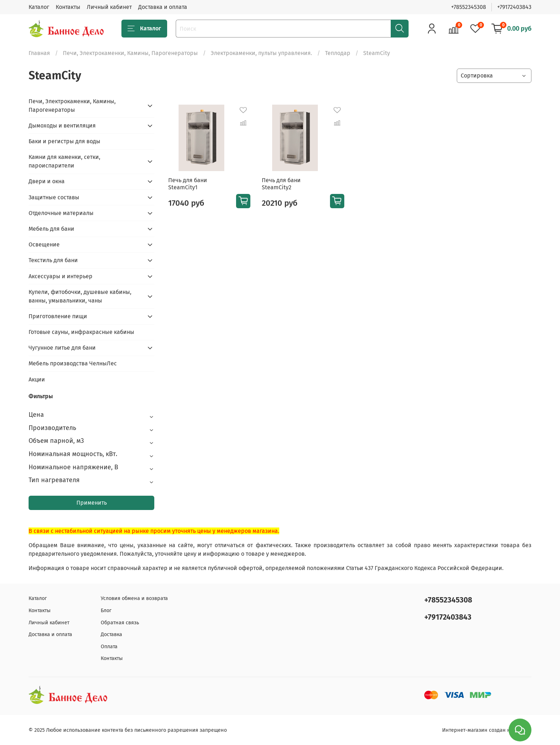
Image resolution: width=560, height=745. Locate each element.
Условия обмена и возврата (134, 598)
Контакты (68, 7)
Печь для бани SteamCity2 (281, 184)
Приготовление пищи (58, 316)
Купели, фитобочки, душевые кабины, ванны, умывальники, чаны (80, 296)
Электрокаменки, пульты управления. (261, 53)
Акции (37, 379)
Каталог (39, 7)
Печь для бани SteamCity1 (188, 184)
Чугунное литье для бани (62, 348)
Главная (39, 53)
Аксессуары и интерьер (61, 276)
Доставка (111, 634)
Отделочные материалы (61, 213)
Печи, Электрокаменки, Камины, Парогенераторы (130, 53)
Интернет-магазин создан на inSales (487, 730)
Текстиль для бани (53, 260)
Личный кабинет (109, 7)
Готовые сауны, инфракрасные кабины (81, 332)
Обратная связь (120, 623)
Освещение (44, 244)
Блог (106, 611)
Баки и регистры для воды (64, 141)
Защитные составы (54, 197)
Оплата (109, 647)
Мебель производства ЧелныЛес (73, 363)
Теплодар (338, 53)
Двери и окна (47, 181)
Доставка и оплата (163, 7)
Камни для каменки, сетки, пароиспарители (64, 161)
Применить (92, 503)
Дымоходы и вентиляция (62, 126)
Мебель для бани (51, 229)
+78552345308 (469, 7)
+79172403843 (514, 7)
